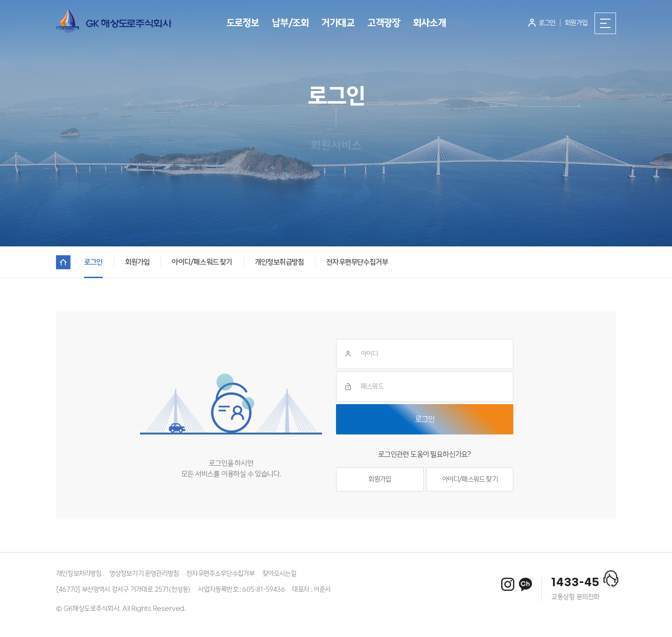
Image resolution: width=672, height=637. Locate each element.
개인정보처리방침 (79, 574)
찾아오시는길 (279, 574)
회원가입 (380, 479)
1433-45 (575, 583)
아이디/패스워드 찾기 (470, 479)
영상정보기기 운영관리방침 (144, 574)
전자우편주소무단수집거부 (220, 574)
